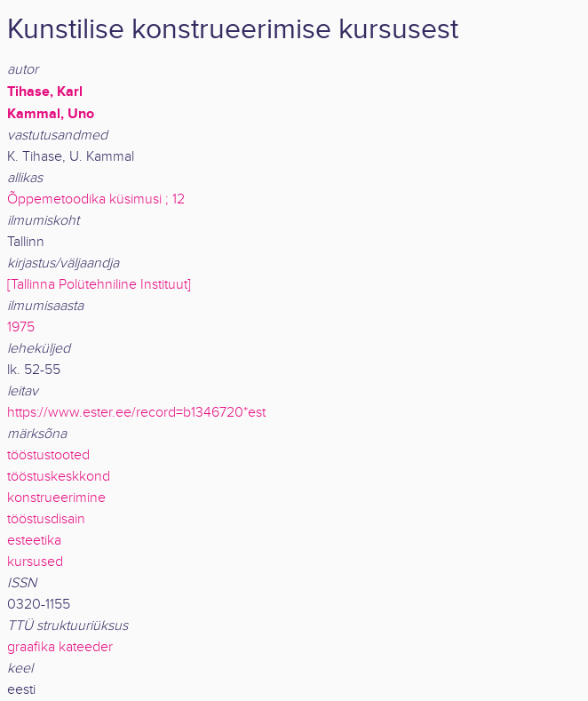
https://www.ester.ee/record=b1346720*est (136, 413)
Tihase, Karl (45, 92)
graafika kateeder (60, 647)
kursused (35, 562)
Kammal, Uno (51, 114)
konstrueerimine (56, 498)
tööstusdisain (46, 519)
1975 (21, 327)
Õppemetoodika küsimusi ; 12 (96, 199)
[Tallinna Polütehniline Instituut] (99, 285)
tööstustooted (48, 455)
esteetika (34, 541)
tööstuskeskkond (59, 477)
